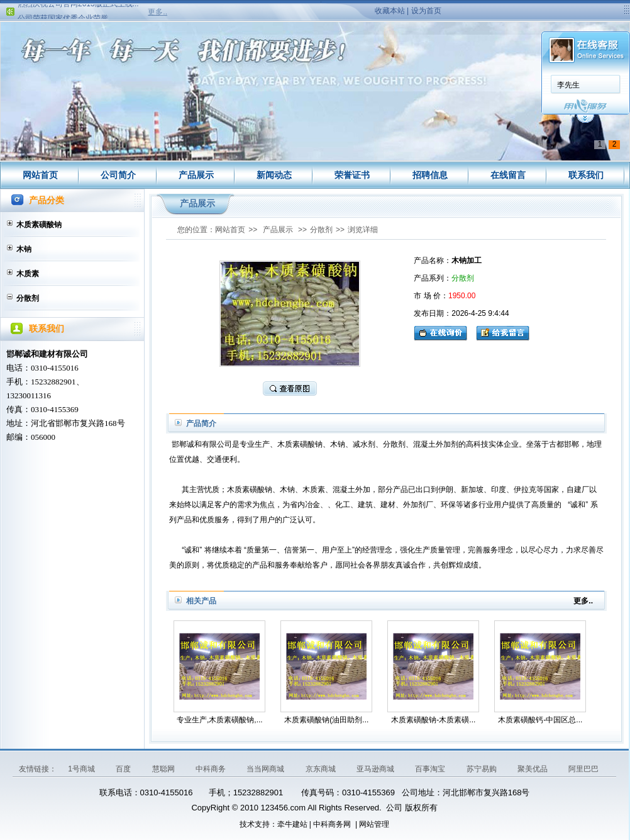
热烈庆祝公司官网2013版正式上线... (78, 8)
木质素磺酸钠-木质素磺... (433, 720)
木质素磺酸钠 (39, 225)
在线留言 (508, 175)
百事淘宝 (431, 769)
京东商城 (322, 769)
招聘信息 (430, 175)
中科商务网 (332, 824)
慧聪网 (164, 769)
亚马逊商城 (376, 769)
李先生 (174, 85)
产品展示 (196, 175)
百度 (124, 769)
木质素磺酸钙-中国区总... (540, 720)
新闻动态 (274, 175)
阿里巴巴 (583, 769)
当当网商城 (266, 769)
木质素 (28, 274)
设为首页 (426, 11)
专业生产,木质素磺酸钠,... (220, 720)
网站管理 (374, 824)
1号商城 (82, 769)
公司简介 (118, 175)
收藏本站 (390, 11)
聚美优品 (533, 769)
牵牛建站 (292, 824)
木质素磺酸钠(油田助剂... (326, 720)
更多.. (157, 12)
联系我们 (586, 175)
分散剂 (28, 298)
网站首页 (40, 175)
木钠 (24, 249)
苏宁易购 (483, 769)
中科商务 (212, 769)
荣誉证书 (352, 175)
